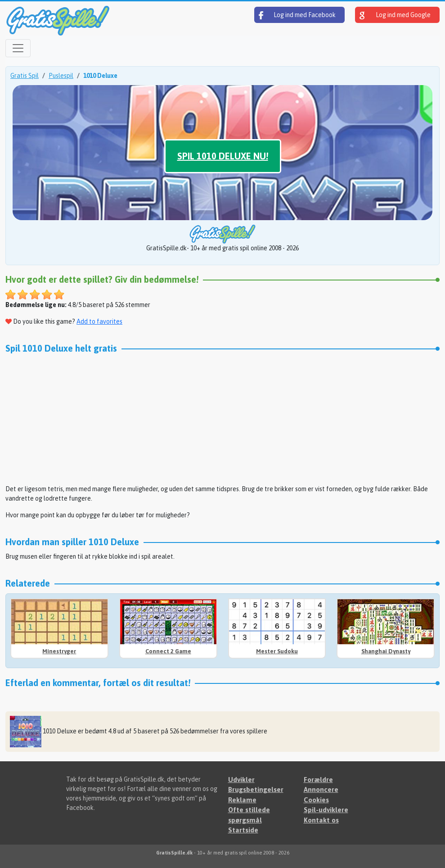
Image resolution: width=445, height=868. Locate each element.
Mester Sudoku (277, 651)
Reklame (242, 800)
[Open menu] (18, 48)
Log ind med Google (395, 15)
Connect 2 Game (168, 651)
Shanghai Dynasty (386, 651)
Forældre (318, 780)
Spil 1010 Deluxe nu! (223, 156)
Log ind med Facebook (297, 15)
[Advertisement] (222, 421)
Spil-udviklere (326, 810)
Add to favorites (99, 321)
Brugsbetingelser (256, 789)
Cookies (316, 800)
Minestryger (59, 651)
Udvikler (241, 780)
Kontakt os (321, 820)
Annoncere (321, 789)
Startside (243, 830)
